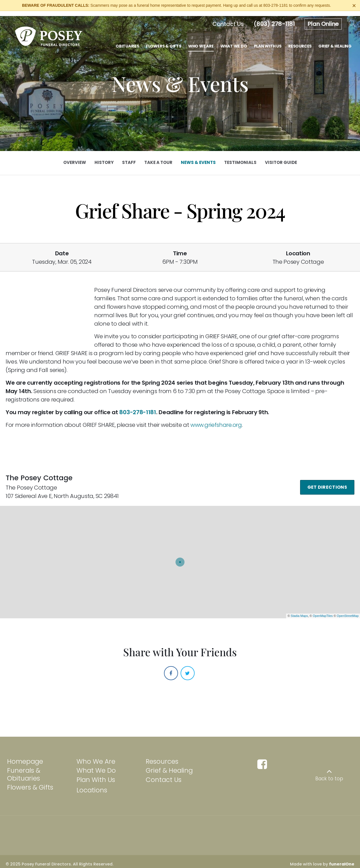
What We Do (96, 765)
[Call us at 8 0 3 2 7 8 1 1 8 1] (274, 19)
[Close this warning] (354, 6)
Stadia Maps (299, 611)
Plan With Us (96, 775)
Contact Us (164, 775)
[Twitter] (188, 668)
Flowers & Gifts (30, 782)
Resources (162, 756)
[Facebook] (171, 668)
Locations (92, 785)
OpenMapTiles (323, 611)
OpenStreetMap (348, 611)
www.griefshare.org (216, 420)
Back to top (329, 774)
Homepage (25, 756)
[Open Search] (352, 19)
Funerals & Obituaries (24, 769)
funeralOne (342, 859)
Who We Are (96, 756)
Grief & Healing (169, 765)
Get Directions (327, 482)
